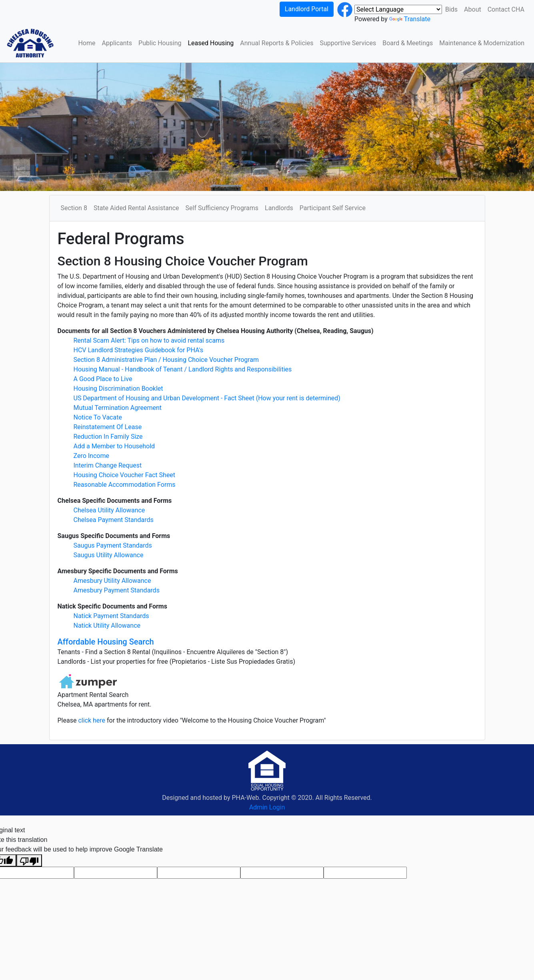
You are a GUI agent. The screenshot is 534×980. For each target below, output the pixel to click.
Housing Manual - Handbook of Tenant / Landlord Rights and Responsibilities (183, 369)
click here (92, 720)
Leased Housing (211, 43)
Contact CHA (506, 9)
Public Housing (160, 43)
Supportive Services (348, 43)
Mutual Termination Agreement (118, 408)
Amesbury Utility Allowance (112, 581)
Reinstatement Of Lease (108, 427)
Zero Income (91, 456)
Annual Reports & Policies (277, 43)
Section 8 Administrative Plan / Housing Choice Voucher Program (166, 360)
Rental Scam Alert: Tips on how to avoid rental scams (149, 340)
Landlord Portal (307, 9)
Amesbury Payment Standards (117, 590)
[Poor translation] (29, 861)
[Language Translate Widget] (398, 9)
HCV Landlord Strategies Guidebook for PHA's (138, 350)
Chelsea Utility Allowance (109, 510)
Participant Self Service (333, 208)
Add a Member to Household (114, 446)
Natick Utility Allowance (107, 626)
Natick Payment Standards (111, 616)
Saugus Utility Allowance (109, 555)
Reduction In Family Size (108, 437)
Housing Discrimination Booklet (118, 389)
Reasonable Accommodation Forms (125, 485)
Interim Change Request (108, 465)
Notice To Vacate (98, 417)
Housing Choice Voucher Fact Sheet (125, 475)
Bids (451, 9)
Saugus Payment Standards (113, 545)
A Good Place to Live (103, 379)
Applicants (117, 43)
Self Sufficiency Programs (222, 208)
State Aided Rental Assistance (136, 208)
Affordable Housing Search (106, 642)
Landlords (279, 208)
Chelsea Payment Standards (114, 520)
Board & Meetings (408, 43)
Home (87, 43)
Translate (410, 19)
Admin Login (267, 807)
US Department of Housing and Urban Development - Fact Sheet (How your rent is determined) (207, 398)
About (473, 9)
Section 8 (74, 208)
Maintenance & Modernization (482, 43)
